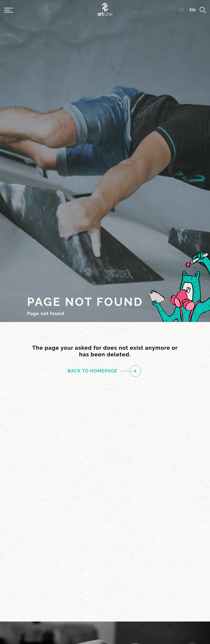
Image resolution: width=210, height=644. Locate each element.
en (193, 10)
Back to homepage (102, 371)
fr (182, 10)
